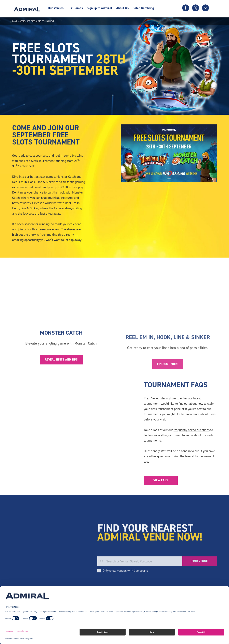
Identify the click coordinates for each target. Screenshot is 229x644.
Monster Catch (66, 177)
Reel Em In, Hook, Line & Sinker (33, 182)
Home (15, 21)
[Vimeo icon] (205, 8)
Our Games (75, 8)
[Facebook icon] (186, 8)
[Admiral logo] (27, 9)
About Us (122, 8)
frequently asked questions (192, 430)
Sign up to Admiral (99, 8)
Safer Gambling (143, 8)
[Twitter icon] (196, 8)
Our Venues (56, 8)
